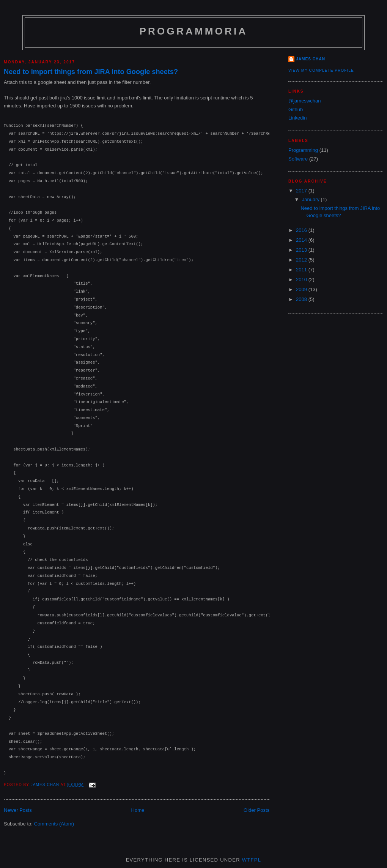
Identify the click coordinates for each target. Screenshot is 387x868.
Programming (303, 150)
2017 (302, 191)
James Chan (311, 59)
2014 (302, 240)
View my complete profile (321, 70)
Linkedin (297, 118)
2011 (302, 270)
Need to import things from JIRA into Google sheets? (91, 72)
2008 (302, 299)
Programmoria (194, 31)
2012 (302, 260)
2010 (302, 280)
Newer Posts (18, 810)
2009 (302, 289)
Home (138, 810)
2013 (302, 250)
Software (298, 159)
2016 (302, 230)
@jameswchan (304, 101)
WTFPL (252, 860)
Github (296, 109)
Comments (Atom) (54, 824)
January (311, 199)
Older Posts (256, 810)
